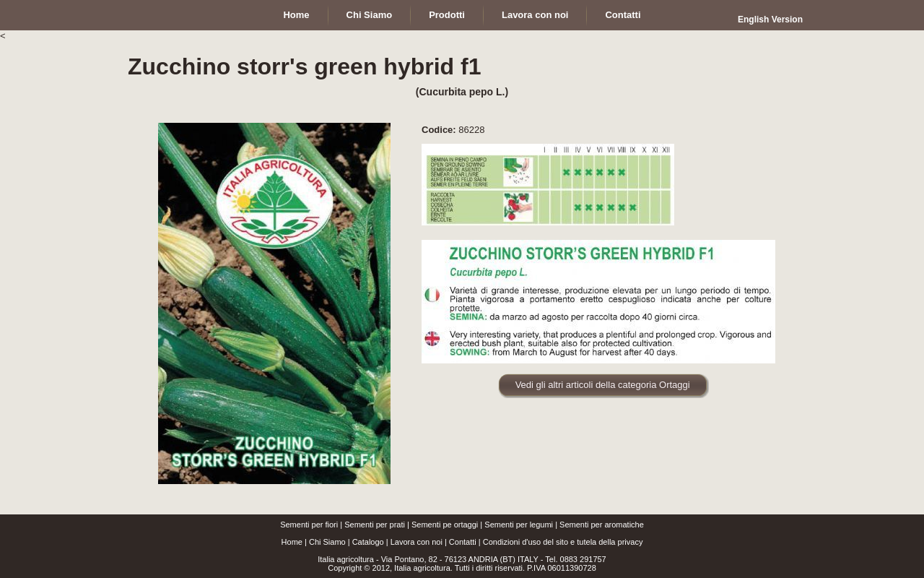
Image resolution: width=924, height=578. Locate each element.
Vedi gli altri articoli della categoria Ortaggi (603, 385)
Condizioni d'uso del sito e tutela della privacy (563, 542)
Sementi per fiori (309, 525)
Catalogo (368, 542)
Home (292, 542)
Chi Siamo (327, 542)
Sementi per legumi (519, 525)
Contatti (463, 542)
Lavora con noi (417, 542)
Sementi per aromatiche (602, 525)
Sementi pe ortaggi (445, 525)
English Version (770, 20)
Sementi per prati (375, 525)
